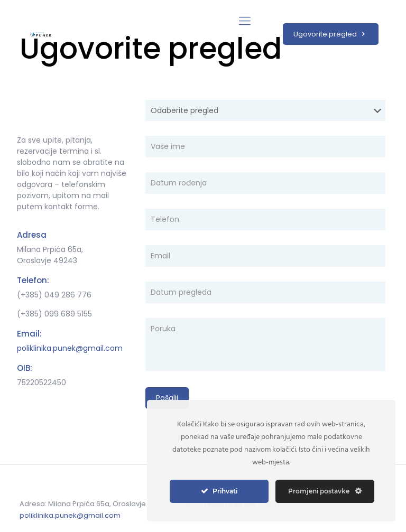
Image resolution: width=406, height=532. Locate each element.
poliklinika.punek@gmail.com (70, 348)
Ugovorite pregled (331, 34)
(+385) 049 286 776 (54, 295)
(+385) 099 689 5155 (54, 314)
